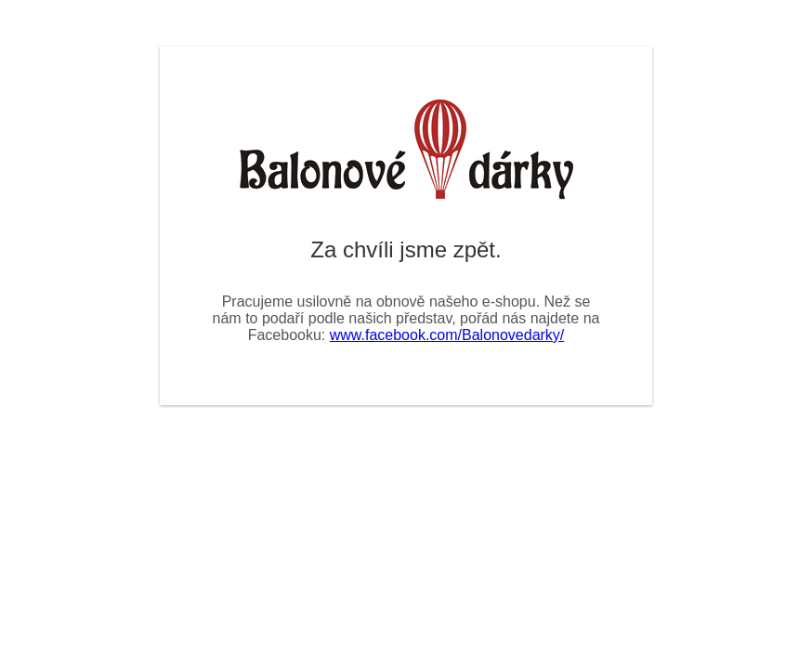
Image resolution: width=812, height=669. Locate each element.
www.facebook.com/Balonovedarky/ (447, 335)
